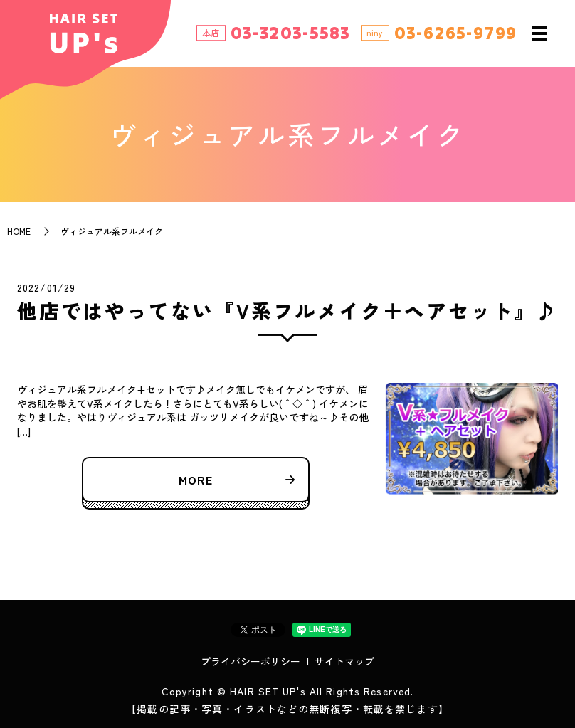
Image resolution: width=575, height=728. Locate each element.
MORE (196, 480)
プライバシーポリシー (250, 661)
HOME (19, 231)
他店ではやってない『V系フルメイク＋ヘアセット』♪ (287, 310)
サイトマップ (344, 661)
